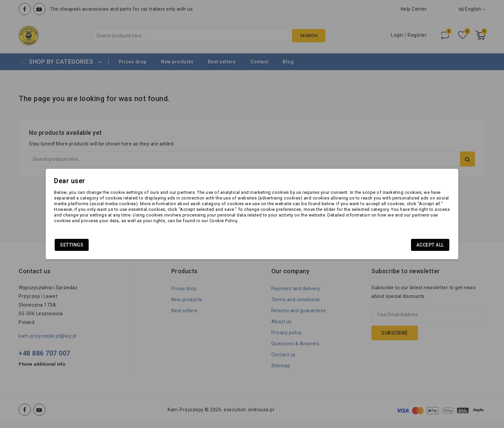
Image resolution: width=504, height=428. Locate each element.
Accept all (386, 248)
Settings (115, 248)
